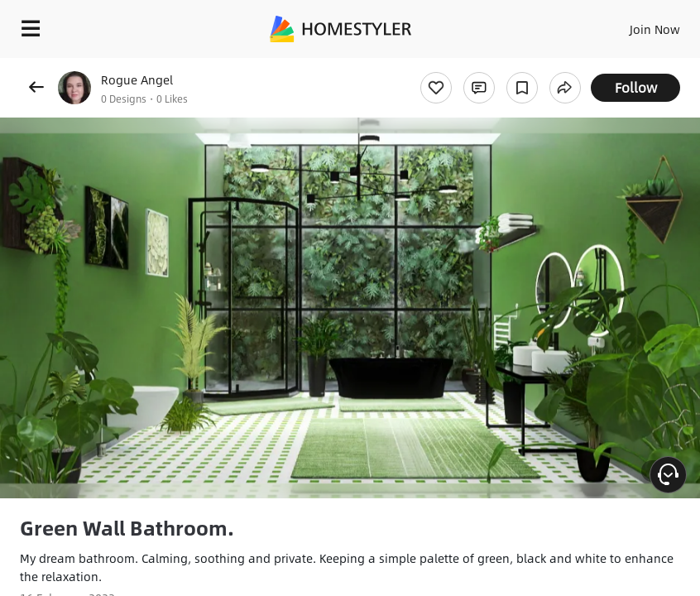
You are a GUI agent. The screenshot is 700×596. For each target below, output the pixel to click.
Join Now (655, 29)
